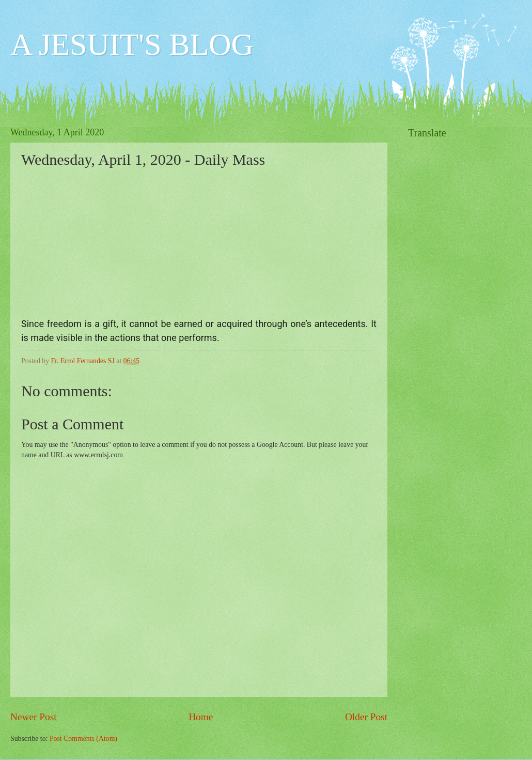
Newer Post (34, 717)
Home (201, 717)
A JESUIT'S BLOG (132, 44)
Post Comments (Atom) (83, 739)
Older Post (366, 717)
